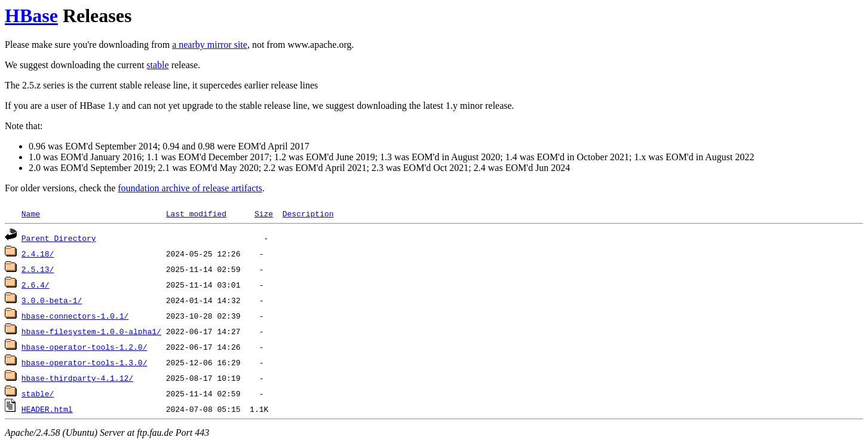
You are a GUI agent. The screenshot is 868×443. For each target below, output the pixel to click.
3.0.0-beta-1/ (52, 300)
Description (308, 213)
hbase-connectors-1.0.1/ (75, 316)
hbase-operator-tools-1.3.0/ (85, 362)
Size (264, 213)
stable (157, 65)
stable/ (38, 393)
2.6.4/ (36, 285)
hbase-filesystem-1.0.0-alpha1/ (91, 331)
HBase (31, 16)
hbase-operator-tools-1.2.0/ (85, 347)
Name (31, 213)
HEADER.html (47, 409)
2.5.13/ (38, 269)
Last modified (196, 213)
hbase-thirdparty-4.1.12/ (77, 378)
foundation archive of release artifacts (190, 188)
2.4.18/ (38, 253)
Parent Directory (59, 238)
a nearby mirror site (210, 45)
